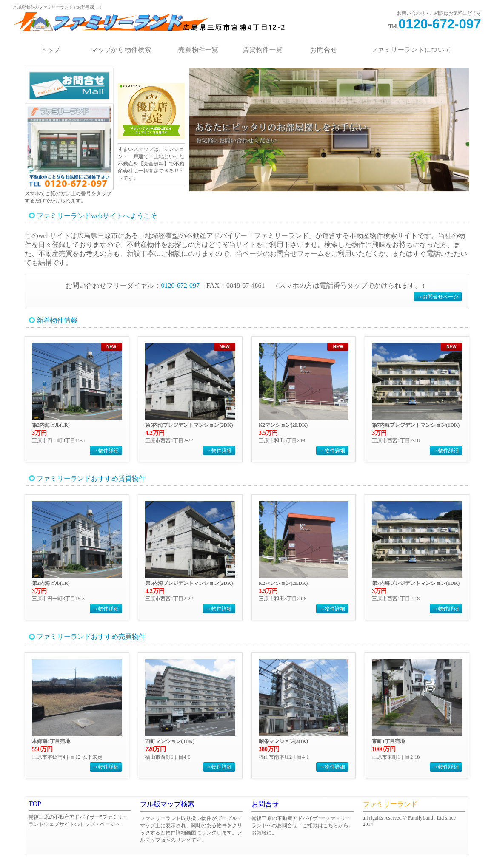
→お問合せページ (438, 297)
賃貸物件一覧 (263, 50)
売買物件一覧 (198, 50)
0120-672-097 (440, 24)
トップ (50, 50)
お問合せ (324, 50)
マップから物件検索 (121, 50)
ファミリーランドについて (411, 50)
